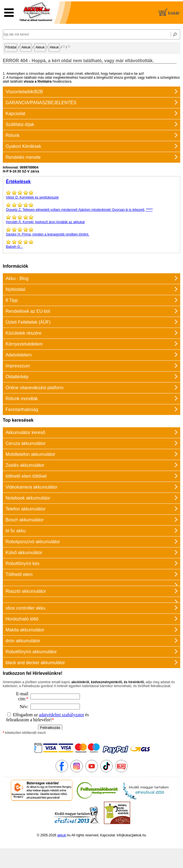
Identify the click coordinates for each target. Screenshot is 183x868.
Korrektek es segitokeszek (91, 195)
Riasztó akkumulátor (26, 591)
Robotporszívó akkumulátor (33, 542)
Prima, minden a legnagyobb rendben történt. (91, 232)
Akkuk (26, 47)
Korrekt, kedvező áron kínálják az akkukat (91, 219)
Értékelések (18, 182)
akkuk (62, 835)
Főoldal (11, 47)
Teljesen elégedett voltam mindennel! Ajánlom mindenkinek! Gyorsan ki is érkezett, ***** (91, 207)
